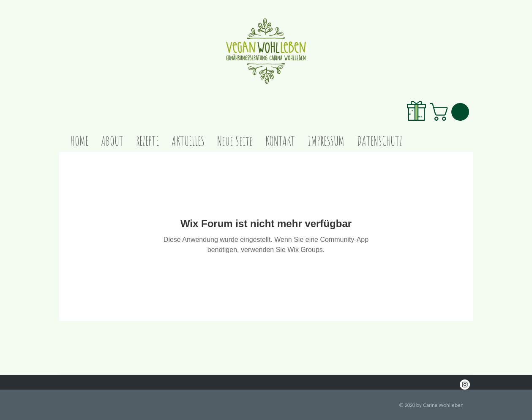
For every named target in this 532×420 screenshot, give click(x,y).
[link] (452, 112)
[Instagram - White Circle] (465, 385)
